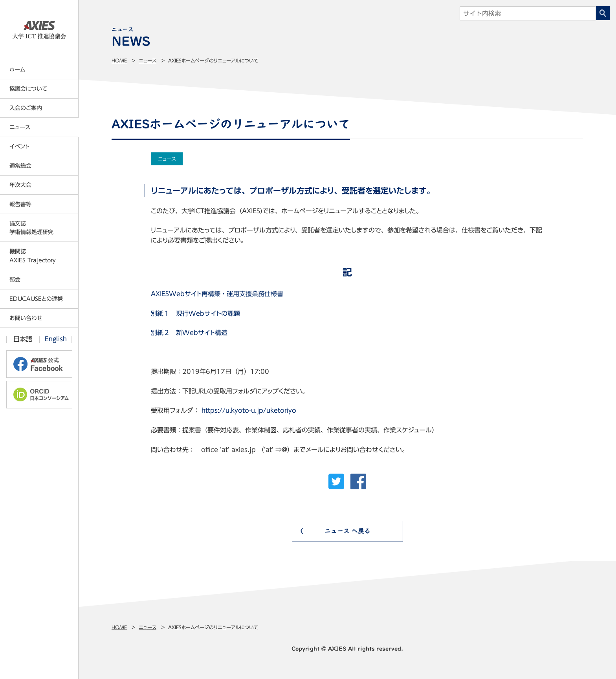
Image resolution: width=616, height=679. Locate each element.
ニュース (148, 60)
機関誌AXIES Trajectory (33, 256)
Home (119, 60)
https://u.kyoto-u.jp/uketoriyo (249, 410)
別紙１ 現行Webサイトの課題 (195, 313)
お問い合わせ (26, 318)
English (56, 339)
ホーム (17, 70)
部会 (15, 280)
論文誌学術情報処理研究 (31, 228)
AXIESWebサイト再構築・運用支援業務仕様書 (217, 294)
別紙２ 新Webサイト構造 (189, 333)
